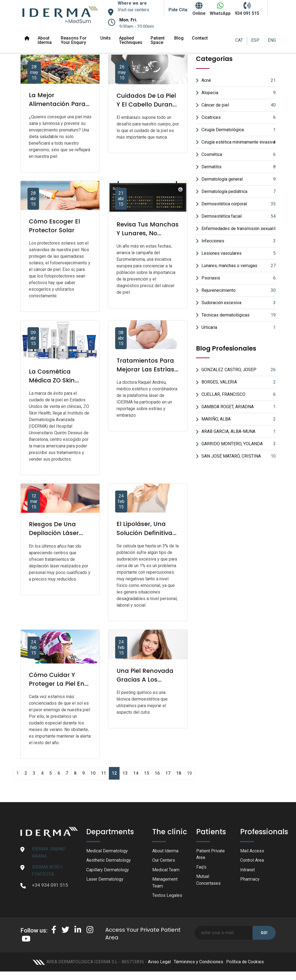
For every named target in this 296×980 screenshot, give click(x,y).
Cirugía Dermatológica (239, 130)
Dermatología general (239, 179)
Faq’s (202, 868)
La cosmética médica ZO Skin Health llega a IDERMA (53, 385)
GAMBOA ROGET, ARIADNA (239, 407)
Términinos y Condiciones (198, 964)
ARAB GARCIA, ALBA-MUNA (239, 432)
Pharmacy (251, 880)
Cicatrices (239, 117)
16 (157, 773)
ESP (255, 40)
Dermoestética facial (239, 216)
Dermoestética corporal (239, 204)
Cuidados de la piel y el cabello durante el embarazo (148, 109)
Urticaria (239, 327)
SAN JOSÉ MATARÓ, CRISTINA (239, 456)
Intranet (248, 870)
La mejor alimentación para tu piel (58, 104)
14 (136, 773)
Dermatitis (239, 167)
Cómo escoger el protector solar (56, 226)
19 (189, 773)
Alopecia (239, 93)
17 (168, 773)
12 (114, 773)
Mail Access (253, 851)
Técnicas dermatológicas (239, 315)
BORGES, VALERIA (239, 382)
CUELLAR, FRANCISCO (239, 394)
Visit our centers (133, 10)
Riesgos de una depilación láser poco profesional (55, 533)
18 (179, 773)
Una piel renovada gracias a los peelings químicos (146, 679)
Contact (200, 38)
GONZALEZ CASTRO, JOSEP (239, 370)
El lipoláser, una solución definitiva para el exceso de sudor (146, 537)
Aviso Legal (159, 964)
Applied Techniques (131, 40)
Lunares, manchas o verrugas (239, 266)
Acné (239, 80)
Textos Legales (168, 897)
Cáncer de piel (239, 105)
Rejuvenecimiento (239, 290)
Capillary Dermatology (109, 870)
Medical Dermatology (108, 851)
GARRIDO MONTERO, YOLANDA (239, 444)
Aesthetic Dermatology (110, 861)
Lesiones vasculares (239, 253)
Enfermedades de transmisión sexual (239, 229)
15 (146, 773)
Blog (179, 38)
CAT (239, 40)
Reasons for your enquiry (74, 40)
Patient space (158, 40)
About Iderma (45, 40)
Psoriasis (239, 278)
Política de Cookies (245, 964)
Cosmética (239, 155)
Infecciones (239, 241)
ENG (272, 40)
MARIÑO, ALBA (239, 419)
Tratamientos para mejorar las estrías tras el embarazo (146, 369)
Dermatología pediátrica (239, 192)
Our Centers (165, 861)
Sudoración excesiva (239, 303)
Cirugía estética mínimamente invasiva (239, 142)
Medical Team (167, 870)
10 (93, 773)
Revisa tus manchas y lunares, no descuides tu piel (144, 238)
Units (106, 38)
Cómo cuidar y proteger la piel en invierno (58, 684)
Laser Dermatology (106, 880)
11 (104, 773)
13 (125, 773)
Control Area (253, 861)
